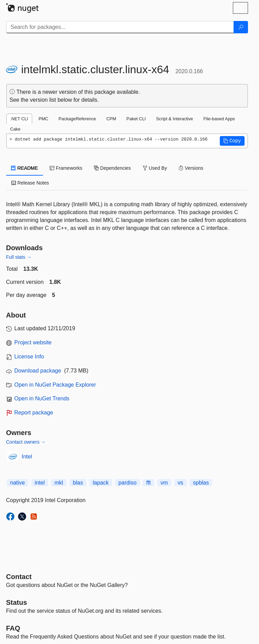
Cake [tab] (15, 129)
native (18, 483)
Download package (38, 371)
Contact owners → (26, 442)
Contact (19, 577)
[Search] (241, 27)
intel (40, 483)
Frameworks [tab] (66, 168)
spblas (201, 483)
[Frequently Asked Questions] (13, 628)
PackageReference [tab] (77, 119)
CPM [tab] (111, 119)
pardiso (127, 483)
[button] (232, 141)
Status (17, 602)
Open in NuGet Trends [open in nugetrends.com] (42, 398)
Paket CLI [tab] (136, 119)
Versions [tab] (191, 168)
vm (164, 483)
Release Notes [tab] (30, 183)
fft (148, 483)
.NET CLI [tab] (19, 119)
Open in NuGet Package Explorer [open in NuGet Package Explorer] (55, 385)
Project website (33, 342)
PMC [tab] (43, 119)
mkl (59, 483)
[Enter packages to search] (120, 27)
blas (78, 483)
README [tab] (25, 168)
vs (181, 483)
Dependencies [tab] (112, 168)
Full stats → (19, 257)
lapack (101, 483)
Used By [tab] (155, 168)
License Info (29, 357)
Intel (27, 457)
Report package (34, 413)
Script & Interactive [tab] (175, 119)
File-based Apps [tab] (219, 119)
